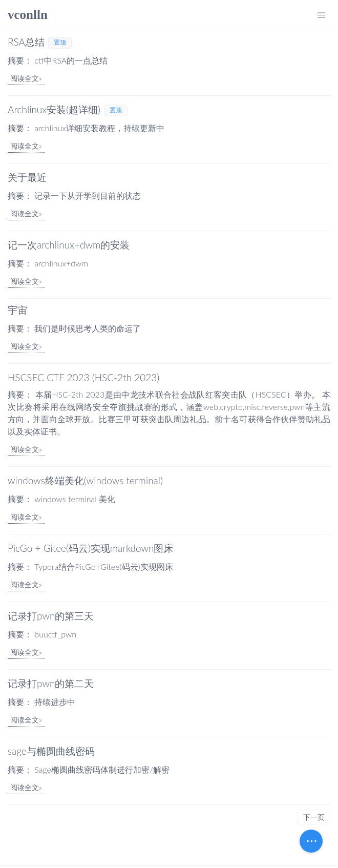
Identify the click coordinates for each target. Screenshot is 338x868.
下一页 (314, 817)
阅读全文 (25, 78)
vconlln (28, 15)
